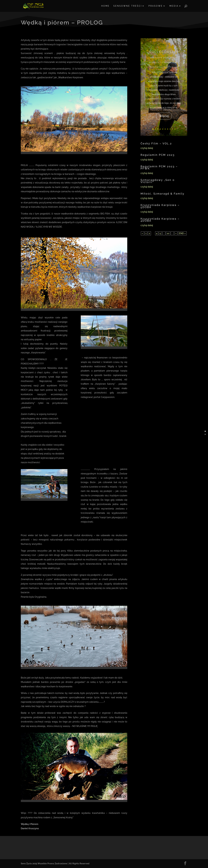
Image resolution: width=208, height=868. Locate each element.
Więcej (164, 116)
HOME (105, 6)
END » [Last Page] (182, 233)
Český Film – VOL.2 (156, 143)
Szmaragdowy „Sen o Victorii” (158, 181)
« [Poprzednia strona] (142, 233)
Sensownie (156, 67)
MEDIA (174, 6)
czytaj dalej (147, 148)
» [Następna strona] (176, 233)
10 (175, 129)
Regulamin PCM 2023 (158, 155)
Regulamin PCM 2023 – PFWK (159, 167)
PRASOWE (156, 6)
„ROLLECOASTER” (164, 52)
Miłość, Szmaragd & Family (162, 194)
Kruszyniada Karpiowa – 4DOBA (160, 220)
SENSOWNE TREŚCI (128, 6)
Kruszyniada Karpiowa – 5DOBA (160, 206)
